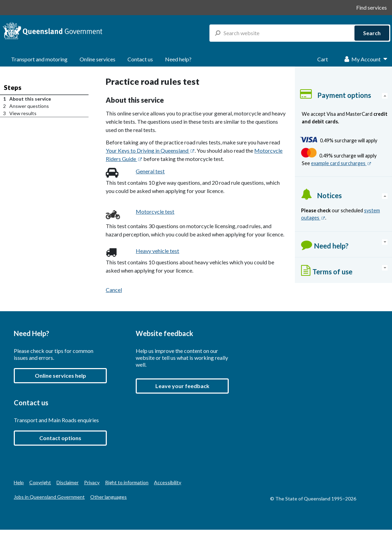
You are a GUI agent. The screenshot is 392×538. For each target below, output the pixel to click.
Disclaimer (68, 482)
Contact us (140, 59)
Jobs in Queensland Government (49, 497)
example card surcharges (341, 163)
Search (372, 33)
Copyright (40, 482)
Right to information (127, 482)
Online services (97, 59)
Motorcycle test (155, 211)
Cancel (114, 290)
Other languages (109, 497)
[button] (182, 386)
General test (150, 171)
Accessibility (168, 482)
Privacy (92, 482)
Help (19, 482)
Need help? (178, 59)
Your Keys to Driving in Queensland (150, 150)
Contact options (60, 438)
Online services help (60, 375)
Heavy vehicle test (157, 251)
